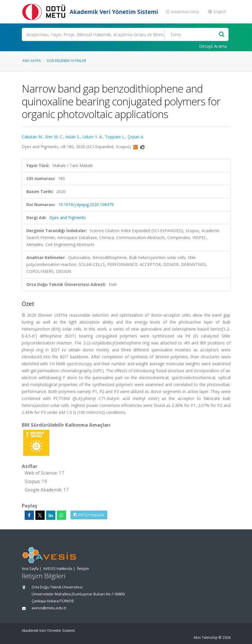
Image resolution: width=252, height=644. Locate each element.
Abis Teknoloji (205, 637)
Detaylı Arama (213, 46)
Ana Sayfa (32, 60)
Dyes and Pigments (68, 218)
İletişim (83, 569)
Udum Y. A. (93, 137)
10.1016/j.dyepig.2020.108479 (86, 204)
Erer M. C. (54, 137)
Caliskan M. (32, 137)
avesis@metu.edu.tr (49, 608)
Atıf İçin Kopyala (89, 515)
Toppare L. (115, 137)
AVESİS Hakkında (58, 569)
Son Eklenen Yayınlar (66, 60)
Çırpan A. (136, 137)
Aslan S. (73, 137)
